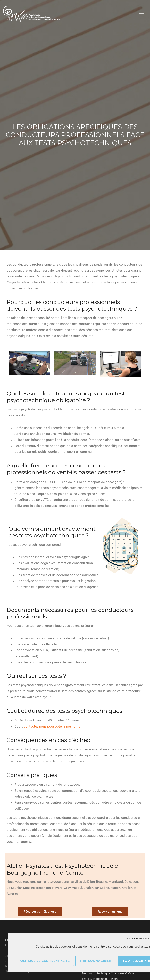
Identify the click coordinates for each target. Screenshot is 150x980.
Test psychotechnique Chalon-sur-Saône (108, 973)
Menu (142, 15)
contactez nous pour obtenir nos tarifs (52, 726)
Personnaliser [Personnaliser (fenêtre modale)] (96, 961)
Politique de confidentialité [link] (44, 961)
